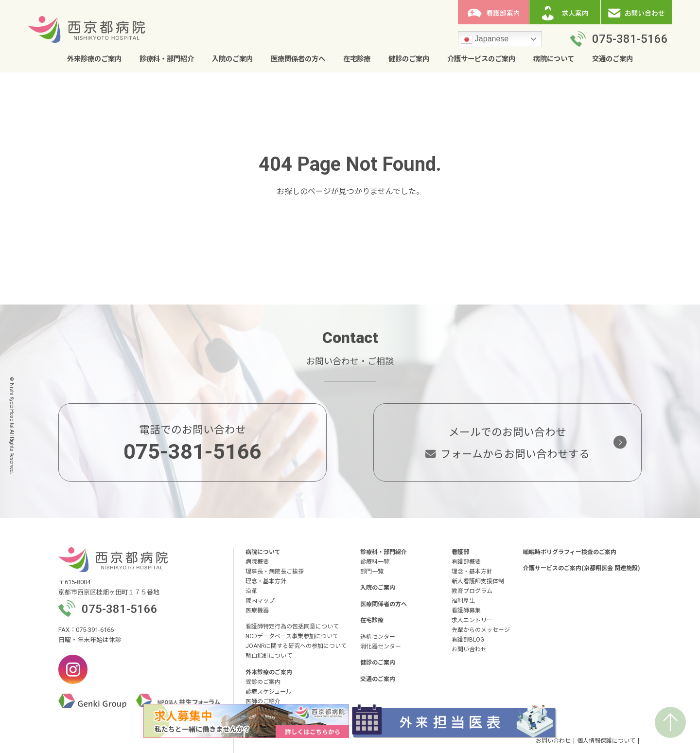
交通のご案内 (612, 59)
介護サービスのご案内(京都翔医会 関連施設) (581, 568)
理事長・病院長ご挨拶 (275, 572)
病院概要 (257, 562)
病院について (554, 59)
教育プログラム (472, 591)
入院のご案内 (232, 59)
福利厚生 (463, 601)
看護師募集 (466, 610)
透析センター (378, 637)
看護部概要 (466, 562)
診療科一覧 (375, 562)
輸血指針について (269, 656)
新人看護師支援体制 (478, 581)
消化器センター (381, 646)
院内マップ (260, 601)
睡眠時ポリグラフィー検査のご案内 (570, 552)
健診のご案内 (409, 59)
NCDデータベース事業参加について (292, 636)
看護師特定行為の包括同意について (292, 627)
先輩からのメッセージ (481, 630)
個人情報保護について (606, 741)
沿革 (251, 591)
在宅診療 (357, 59)
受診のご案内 (263, 682)
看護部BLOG (468, 640)
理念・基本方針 (266, 581)
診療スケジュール (269, 692)
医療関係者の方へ (298, 59)
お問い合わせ (469, 649)
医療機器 (257, 610)
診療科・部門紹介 (167, 59)
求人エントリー (472, 620)
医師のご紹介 (263, 701)
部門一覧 (372, 572)
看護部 (460, 552)
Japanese (485, 39)
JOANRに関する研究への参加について (296, 646)
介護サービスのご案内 (481, 59)
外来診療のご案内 (94, 59)
